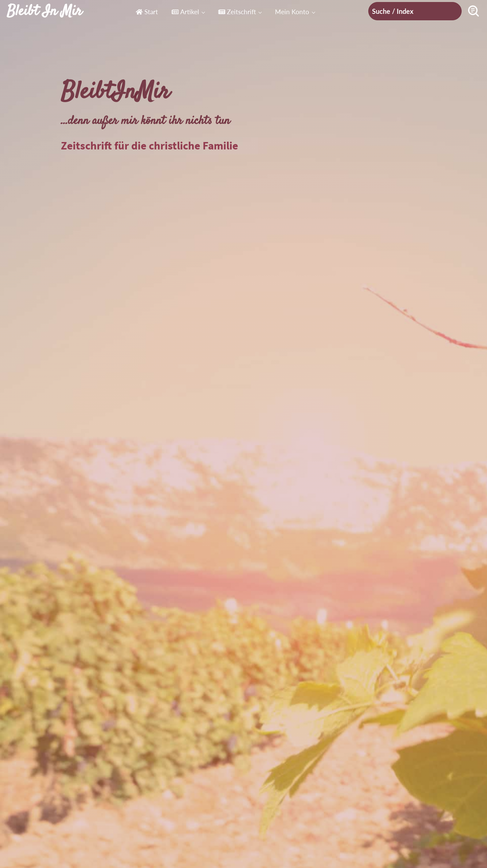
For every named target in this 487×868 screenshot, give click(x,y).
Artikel (185, 12)
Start (147, 12)
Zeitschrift (237, 12)
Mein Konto (292, 12)
